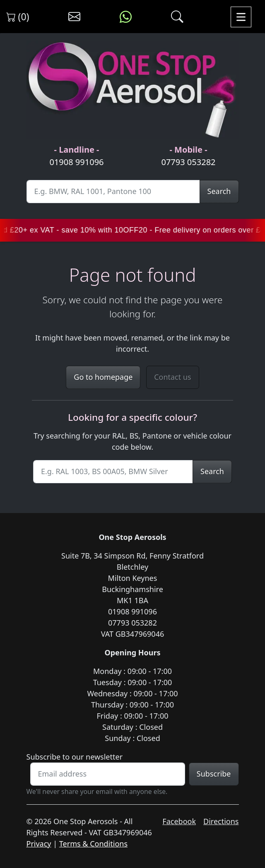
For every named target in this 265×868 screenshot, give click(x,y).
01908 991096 (76, 162)
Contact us (173, 377)
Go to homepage (103, 377)
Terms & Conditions (93, 844)
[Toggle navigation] (241, 17)
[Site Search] (113, 192)
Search (219, 191)
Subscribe (214, 774)
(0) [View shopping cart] (18, 17)
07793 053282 (188, 162)
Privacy (39, 844)
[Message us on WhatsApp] (126, 17)
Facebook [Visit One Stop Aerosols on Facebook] (179, 821)
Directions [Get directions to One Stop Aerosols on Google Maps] (221, 821)
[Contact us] (74, 17)
